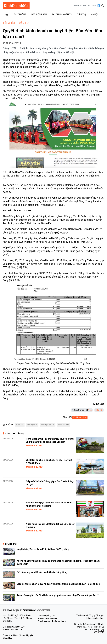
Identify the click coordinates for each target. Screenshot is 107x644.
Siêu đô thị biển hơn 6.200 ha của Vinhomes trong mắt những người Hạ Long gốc (58, 584)
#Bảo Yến (20, 425)
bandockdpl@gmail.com (55, 621)
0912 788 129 (16, 629)
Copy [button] (89, 410)
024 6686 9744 (19, 627)
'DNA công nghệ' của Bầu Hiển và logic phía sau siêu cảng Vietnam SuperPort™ (58, 595)
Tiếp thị (82, 14)
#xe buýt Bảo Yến (48, 425)
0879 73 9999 (51, 619)
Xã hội (95, 14)
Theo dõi (67, 417)
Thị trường (20, 14)
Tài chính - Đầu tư (62, 14)
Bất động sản (39, 14)
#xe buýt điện (32, 425)
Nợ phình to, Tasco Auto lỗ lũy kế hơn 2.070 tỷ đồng (43, 549)
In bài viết (99, 410)
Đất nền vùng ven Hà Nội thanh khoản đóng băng (42, 572)
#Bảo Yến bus (63, 425)
